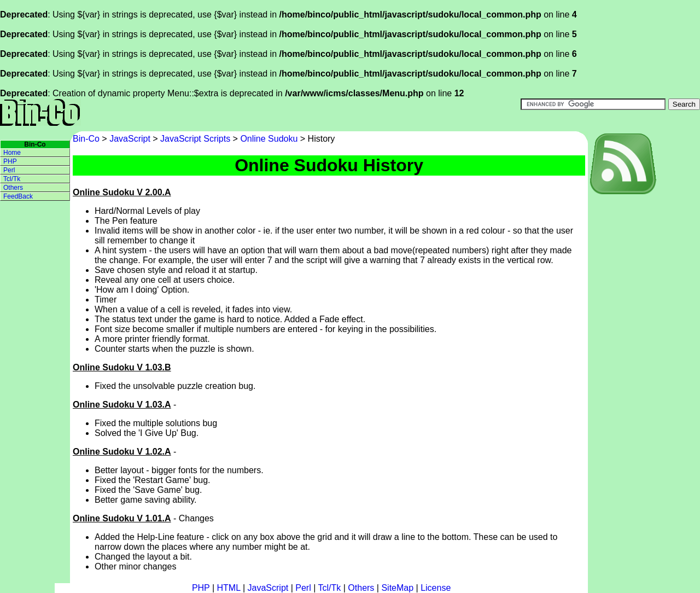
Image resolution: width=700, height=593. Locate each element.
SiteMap (397, 588)
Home (12, 153)
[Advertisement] (632, 358)
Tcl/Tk (12, 179)
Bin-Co (87, 139)
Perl (9, 170)
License (436, 588)
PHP (10, 161)
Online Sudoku (269, 139)
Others (13, 188)
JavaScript (130, 139)
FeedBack (18, 196)
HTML (229, 588)
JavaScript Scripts (195, 139)
